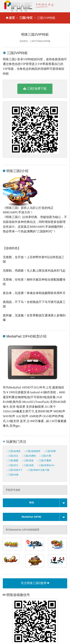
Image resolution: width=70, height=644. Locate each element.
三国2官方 (13, 465)
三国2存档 (28, 465)
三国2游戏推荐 (32, 451)
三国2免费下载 (35, 88)
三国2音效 (28, 461)
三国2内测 (13, 475)
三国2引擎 (45, 456)
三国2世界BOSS (46, 465)
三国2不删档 (44, 461)
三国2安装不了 (15, 470)
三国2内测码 (29, 456)
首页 (12, 18)
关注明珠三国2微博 (35, 583)
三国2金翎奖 (14, 451)
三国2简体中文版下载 (38, 470)
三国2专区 (26, 18)
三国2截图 (13, 461)
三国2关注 (13, 456)
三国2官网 (50, 451)
